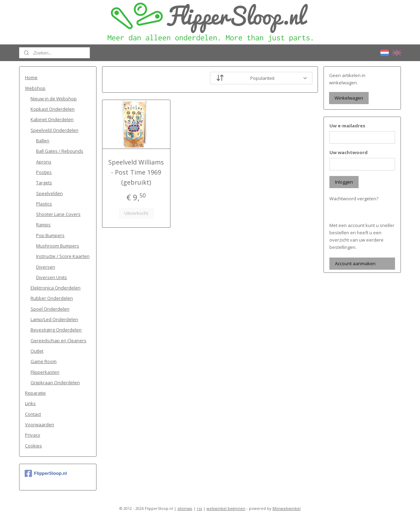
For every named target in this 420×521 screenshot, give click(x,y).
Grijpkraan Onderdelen (55, 383)
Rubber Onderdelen (52, 298)
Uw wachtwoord (348, 152)
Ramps (43, 225)
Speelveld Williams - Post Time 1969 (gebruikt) (136, 172)
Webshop (35, 88)
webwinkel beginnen (226, 508)
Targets (44, 183)
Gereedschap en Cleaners (58, 341)
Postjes (44, 172)
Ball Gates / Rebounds (60, 151)
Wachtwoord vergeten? (354, 199)
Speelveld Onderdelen (54, 130)
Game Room (44, 361)
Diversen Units (52, 277)
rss (199, 508)
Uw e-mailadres (347, 126)
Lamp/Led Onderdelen (54, 319)
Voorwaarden (40, 425)
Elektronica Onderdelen (56, 288)
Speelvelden (49, 193)
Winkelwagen (349, 98)
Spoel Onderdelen (50, 309)
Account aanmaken (355, 263)
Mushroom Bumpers (58, 246)
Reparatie (35, 393)
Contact (33, 414)
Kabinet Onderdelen (52, 119)
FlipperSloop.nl (46, 473)
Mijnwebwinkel (287, 508)
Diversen (46, 267)
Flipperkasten (45, 372)
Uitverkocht (136, 213)
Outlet (37, 351)
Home (31, 77)
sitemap (185, 508)
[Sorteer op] (261, 78)
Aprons (44, 162)
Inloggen (344, 182)
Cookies (33, 446)
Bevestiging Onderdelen (56, 330)
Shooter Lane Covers (58, 214)
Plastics (44, 204)
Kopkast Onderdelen (53, 109)
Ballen (43, 141)
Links (30, 403)
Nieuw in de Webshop (54, 99)
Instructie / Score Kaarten (63, 256)
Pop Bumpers (50, 235)
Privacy (33, 435)
